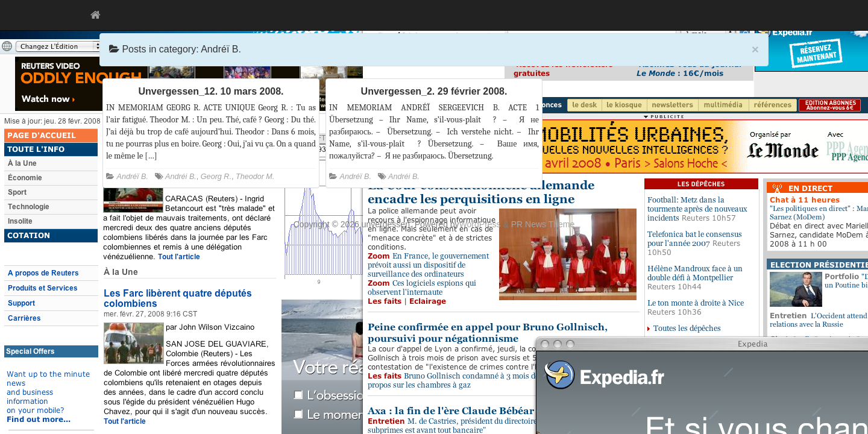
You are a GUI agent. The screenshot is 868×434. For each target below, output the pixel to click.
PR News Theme (543, 224)
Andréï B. (133, 177)
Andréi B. (181, 177)
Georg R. (216, 177)
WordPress (480, 224)
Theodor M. (255, 177)
